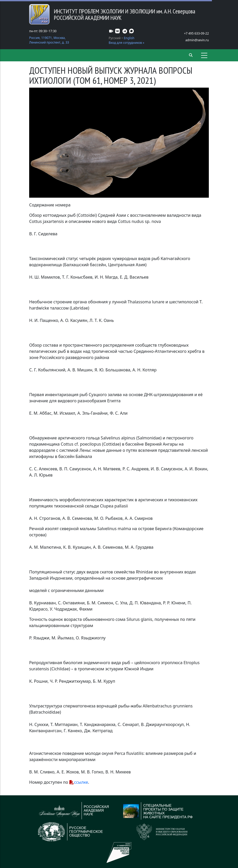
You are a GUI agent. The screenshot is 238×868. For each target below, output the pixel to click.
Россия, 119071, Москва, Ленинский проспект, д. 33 (49, 40)
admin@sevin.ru (197, 40)
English (129, 38)
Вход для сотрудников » (126, 43)
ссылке (81, 782)
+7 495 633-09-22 (196, 33)
